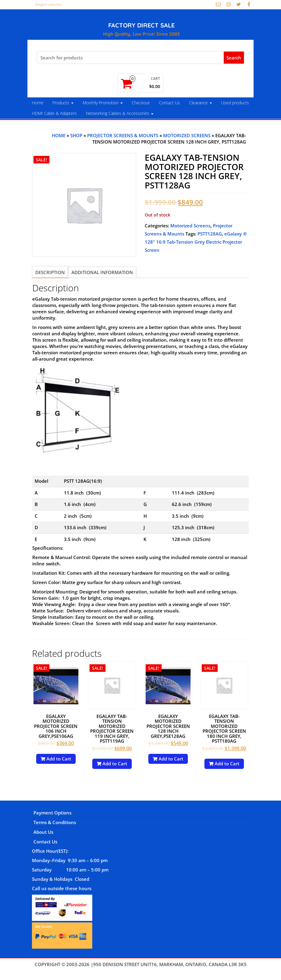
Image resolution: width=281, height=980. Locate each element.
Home (38, 103)
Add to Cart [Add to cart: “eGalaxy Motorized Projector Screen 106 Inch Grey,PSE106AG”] (59, 759)
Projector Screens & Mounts (123, 135)
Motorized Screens (187, 135)
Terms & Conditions (55, 822)
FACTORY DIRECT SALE (141, 25)
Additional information (102, 272)
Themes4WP (141, 971)
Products (63, 103)
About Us (43, 832)
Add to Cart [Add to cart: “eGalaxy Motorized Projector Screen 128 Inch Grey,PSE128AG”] (171, 759)
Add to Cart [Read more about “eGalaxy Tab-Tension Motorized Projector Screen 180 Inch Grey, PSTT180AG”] (227, 763)
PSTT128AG (210, 234)
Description (50, 272)
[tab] (50, 272)
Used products (235, 103)
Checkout (141, 103)
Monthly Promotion (103, 103)
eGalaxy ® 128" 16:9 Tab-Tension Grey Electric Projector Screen (196, 242)
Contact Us (169, 103)
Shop (76, 135)
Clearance (200, 103)
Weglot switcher (48, 4)
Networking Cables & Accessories (120, 113)
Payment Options (52, 813)
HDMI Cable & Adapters (54, 113)
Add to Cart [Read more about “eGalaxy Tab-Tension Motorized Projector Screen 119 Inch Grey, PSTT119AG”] (115, 763)
